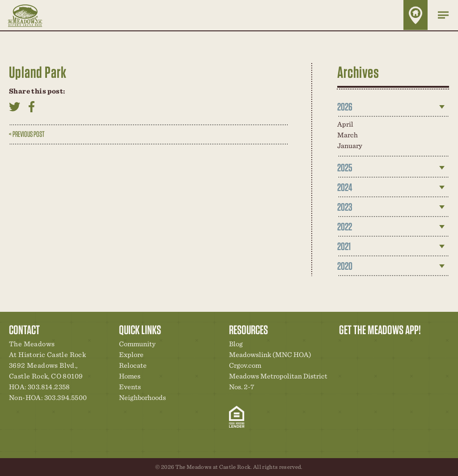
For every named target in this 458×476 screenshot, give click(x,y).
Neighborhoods (142, 397)
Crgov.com (245, 365)
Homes (130, 376)
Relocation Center (362, 346)
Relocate (133, 365)
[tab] (393, 107)
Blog (236, 344)
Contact (423, 346)
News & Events (407, 346)
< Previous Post (27, 134)
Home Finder (416, 15)
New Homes (392, 346)
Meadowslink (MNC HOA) (270, 355)
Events (130, 387)
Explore (131, 355)
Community (137, 344)
